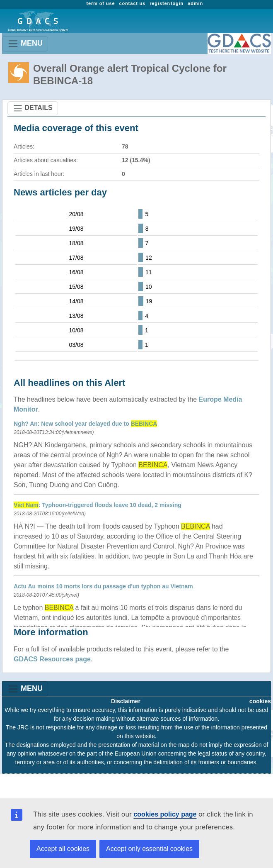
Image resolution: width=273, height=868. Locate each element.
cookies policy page (165, 814)
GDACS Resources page (52, 659)
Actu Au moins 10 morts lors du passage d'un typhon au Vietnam (103, 586)
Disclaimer (126, 701)
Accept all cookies (63, 849)
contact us (132, 3)
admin (195, 3)
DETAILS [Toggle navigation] (33, 108)
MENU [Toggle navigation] (25, 44)
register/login (167, 3)
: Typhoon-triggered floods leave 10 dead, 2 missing (98, 505)
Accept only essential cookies (149, 849)
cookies (260, 701)
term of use (100, 3)
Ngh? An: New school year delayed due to (85, 424)
